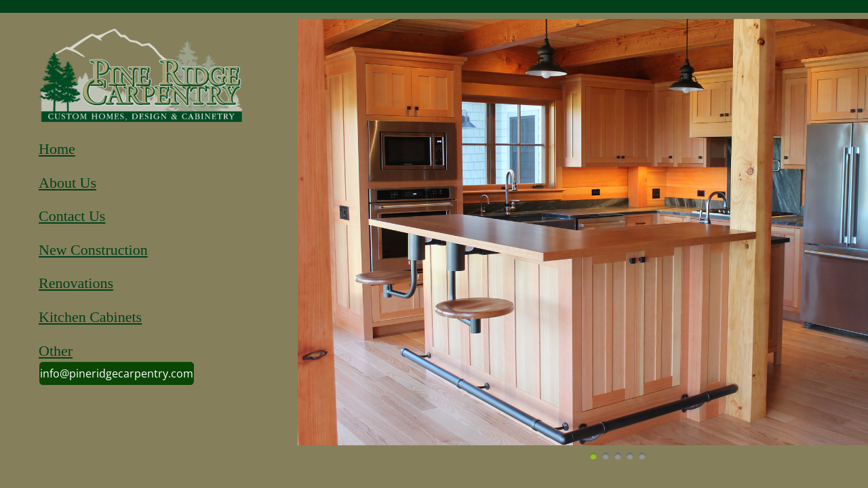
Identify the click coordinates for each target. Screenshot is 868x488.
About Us (67, 183)
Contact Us (72, 216)
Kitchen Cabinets (90, 317)
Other (56, 351)
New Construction (93, 250)
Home (57, 149)
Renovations (76, 283)
